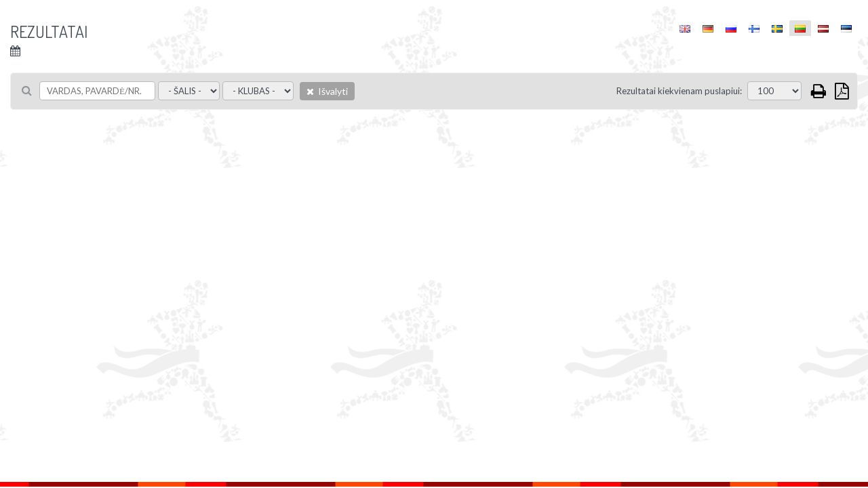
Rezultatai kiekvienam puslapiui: (679, 91)
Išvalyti (327, 91)
